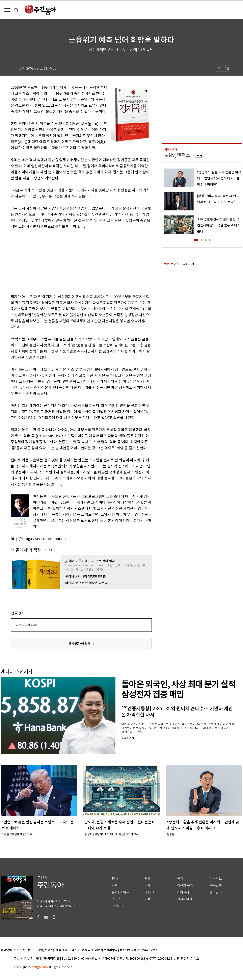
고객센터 (75, 950)
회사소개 (20, 950)
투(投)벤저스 (177, 155)
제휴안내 (61, 950)
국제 (147, 886)
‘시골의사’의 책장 (26, 550)
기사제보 (216, 879)
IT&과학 (150, 892)
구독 (50, 550)
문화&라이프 (120, 892)
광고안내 (216, 892)
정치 (115, 879)
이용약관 (88, 950)
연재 (180, 879)
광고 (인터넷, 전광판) (40, 950)
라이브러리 (185, 892)
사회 (115, 886)
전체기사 (118, 906)
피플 (147, 899)
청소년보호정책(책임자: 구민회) (140, 950)
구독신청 (216, 886)
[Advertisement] (71, 261)
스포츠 (116, 899)
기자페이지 (185, 899)
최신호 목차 (185, 886)
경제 (147, 879)
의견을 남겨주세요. (27, 625)
